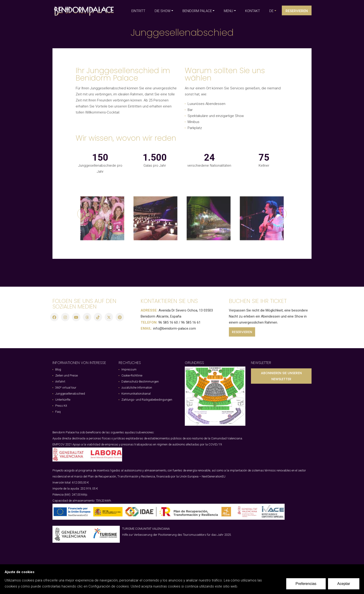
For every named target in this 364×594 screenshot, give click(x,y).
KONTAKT (253, 11)
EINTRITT (138, 11)
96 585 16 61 (191, 322)
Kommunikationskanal (136, 394)
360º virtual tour (66, 388)
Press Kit (61, 406)
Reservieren (297, 11)
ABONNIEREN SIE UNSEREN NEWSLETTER (281, 376)
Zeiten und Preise (67, 375)
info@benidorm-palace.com (175, 328)
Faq (58, 412)
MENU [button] (228, 11)
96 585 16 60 (168, 322)
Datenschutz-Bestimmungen (140, 381)
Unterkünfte (63, 400)
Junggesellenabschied (70, 394)
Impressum (129, 369)
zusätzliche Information (137, 388)
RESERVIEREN (242, 332)
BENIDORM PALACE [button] (197, 11)
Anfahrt (60, 381)
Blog (58, 369)
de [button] (271, 11)
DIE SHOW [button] (162, 11)
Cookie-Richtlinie (132, 375)
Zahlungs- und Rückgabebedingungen (147, 400)
